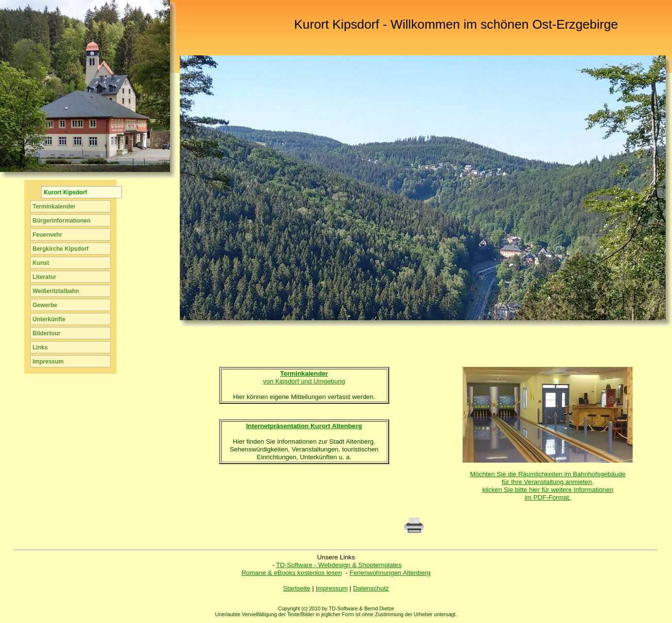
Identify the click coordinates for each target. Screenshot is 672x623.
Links (40, 347)
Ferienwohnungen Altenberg (390, 573)
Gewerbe (45, 305)
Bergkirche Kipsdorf (60, 249)
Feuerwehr (47, 235)
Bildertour (46, 333)
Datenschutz (371, 588)
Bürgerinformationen (61, 221)
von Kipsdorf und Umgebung (304, 377)
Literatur (44, 277)
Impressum (332, 588)
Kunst (41, 263)
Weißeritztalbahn (56, 291)
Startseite (296, 588)
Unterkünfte (49, 319)
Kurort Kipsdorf (65, 192)
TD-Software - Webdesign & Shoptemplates (339, 565)
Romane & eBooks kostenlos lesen (292, 573)
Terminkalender (54, 207)
